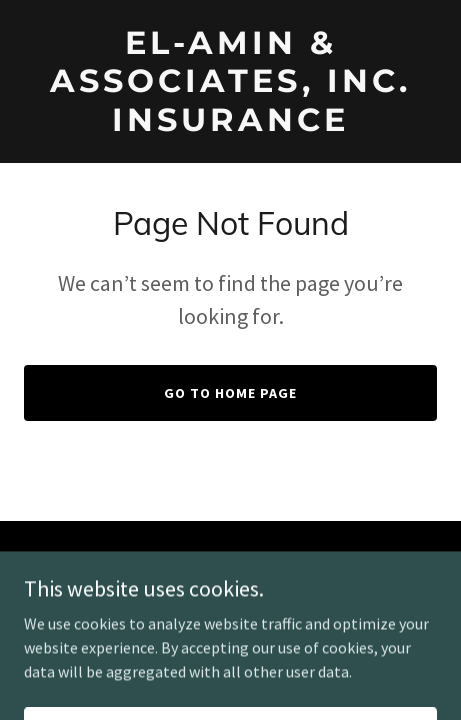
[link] (230, 125)
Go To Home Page (230, 393)
